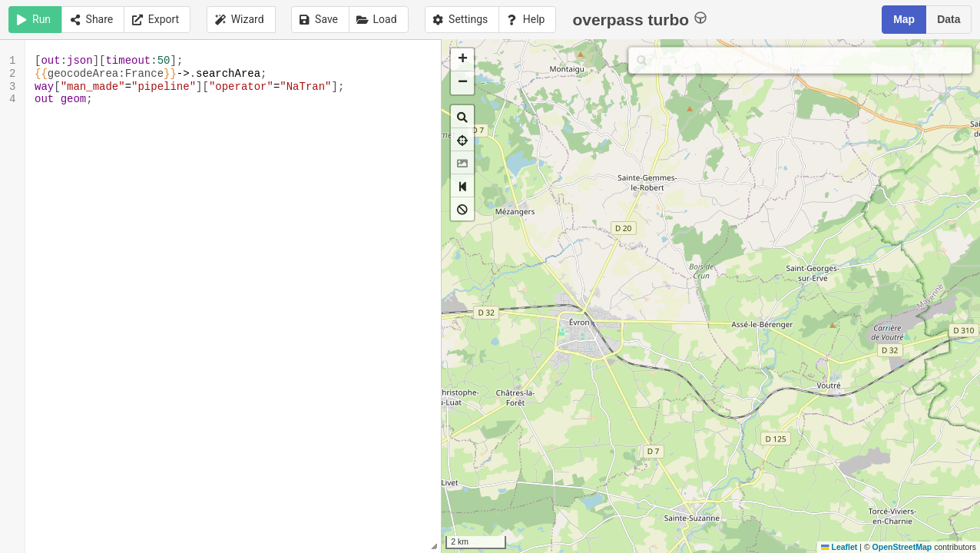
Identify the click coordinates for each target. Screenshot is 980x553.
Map (904, 19)
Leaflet (839, 547)
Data (949, 19)
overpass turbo (639, 19)
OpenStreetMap (902, 547)
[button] (462, 60)
